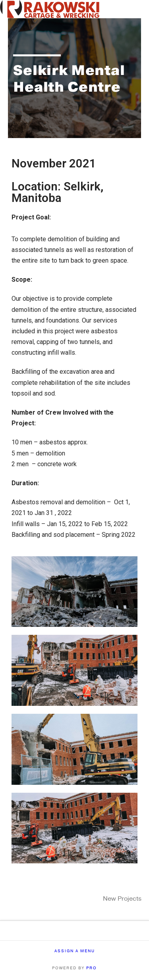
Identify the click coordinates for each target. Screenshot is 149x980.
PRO (92, 968)
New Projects (122, 899)
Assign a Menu (75, 951)
